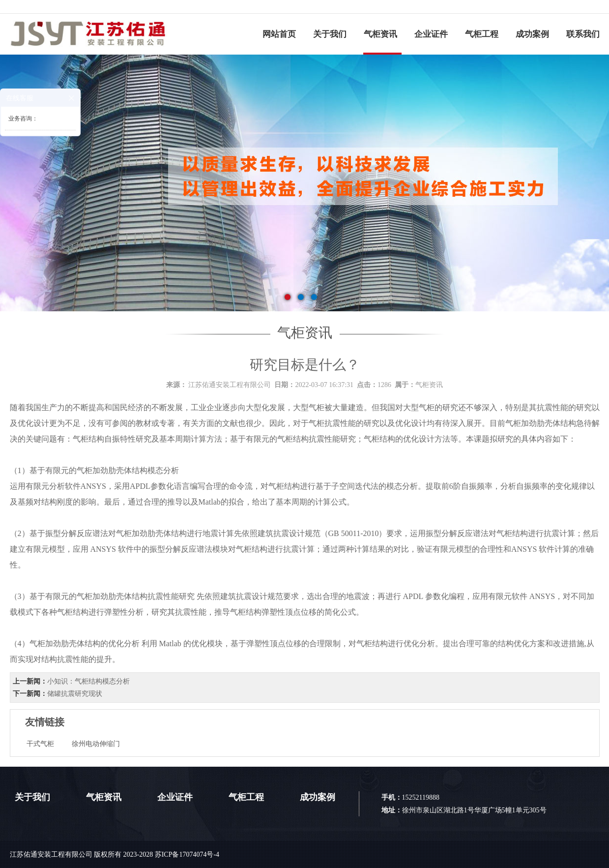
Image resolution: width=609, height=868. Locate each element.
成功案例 (532, 34)
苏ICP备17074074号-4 (187, 854)
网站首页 (279, 34)
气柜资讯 (380, 34)
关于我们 (330, 34)
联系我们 (583, 34)
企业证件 (431, 34)
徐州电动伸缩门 (96, 744)
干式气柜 (40, 744)
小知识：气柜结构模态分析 (88, 681)
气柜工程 (482, 34)
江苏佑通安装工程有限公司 (230, 385)
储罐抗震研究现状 (75, 694)
